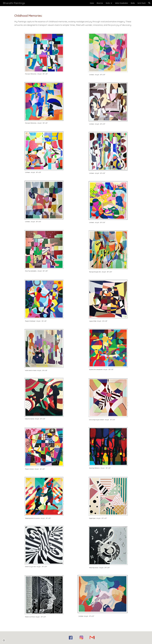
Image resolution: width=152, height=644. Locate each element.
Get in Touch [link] (141, 3)
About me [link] (100, 3)
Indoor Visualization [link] (121, 3)
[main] (76, 18)
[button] (149, 3)
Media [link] (133, 3)
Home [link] (92, 3)
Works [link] (108, 3)
